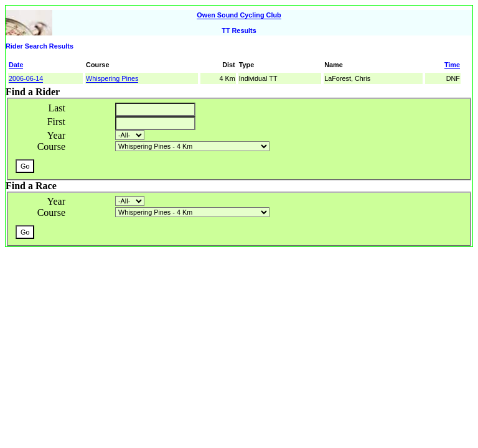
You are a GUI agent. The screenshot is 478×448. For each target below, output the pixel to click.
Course (51, 147)
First (56, 122)
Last (57, 108)
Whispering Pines (112, 78)
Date (16, 65)
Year (56, 135)
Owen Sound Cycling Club (239, 15)
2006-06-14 (26, 78)
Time (452, 65)
